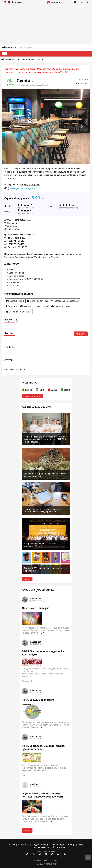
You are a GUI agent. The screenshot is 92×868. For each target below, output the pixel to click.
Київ (63, 254)
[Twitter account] (40, 854)
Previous (10, 127)
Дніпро (78, 254)
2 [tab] (40, 161)
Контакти (61, 847)
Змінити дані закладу (63, 845)
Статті (40, 59)
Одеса (24, 257)
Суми (31, 257)
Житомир (9, 257)
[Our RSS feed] (65, 854)
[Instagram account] (34, 854)
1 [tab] (36, 161)
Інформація (6, 59)
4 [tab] (48, 161)
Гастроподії (29, 48)
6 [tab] (56, 161)
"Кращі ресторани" (31, 184)
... (42, 633)
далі (27, 579)
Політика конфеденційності (46, 860)
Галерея (32, 59)
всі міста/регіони (32, 396)
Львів (17, 257)
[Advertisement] (46, 24)
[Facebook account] (27, 854)
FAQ (81, 845)
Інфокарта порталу (19, 845)
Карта (25, 59)
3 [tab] (44, 161)
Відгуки (17, 59)
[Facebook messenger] (46, 854)
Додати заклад (40, 845)
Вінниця (70, 254)
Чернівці (55, 257)
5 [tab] (52, 161)
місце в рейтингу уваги (24, 188)
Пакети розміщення (41, 847)
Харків (38, 257)
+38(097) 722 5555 (34, 279)
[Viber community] (58, 854)
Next (82, 127)
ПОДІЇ (19, 48)
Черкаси (46, 257)
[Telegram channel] (52, 854)
